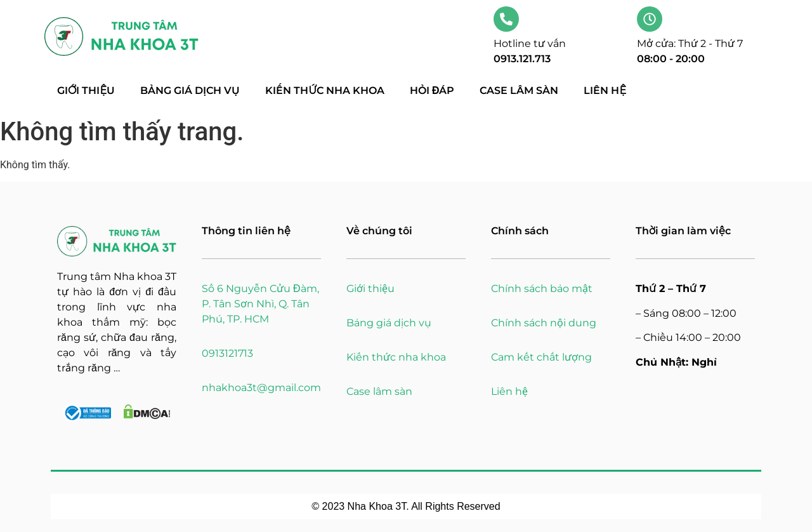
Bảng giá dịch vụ (190, 90)
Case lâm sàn (519, 90)
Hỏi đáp (432, 90)
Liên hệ (605, 90)
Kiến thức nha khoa (325, 90)
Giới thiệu (86, 90)
